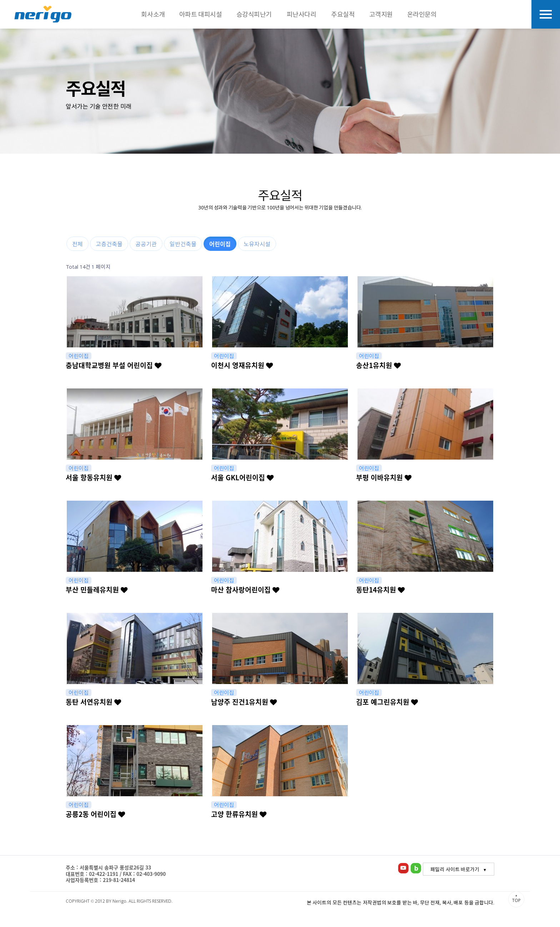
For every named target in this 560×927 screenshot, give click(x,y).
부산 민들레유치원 (97, 590)
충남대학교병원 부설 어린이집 (114, 365)
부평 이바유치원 (384, 477)
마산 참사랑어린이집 (245, 590)
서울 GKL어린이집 (242, 477)
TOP (516, 898)
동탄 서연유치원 (93, 702)
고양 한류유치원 (239, 814)
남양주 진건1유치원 (244, 702)
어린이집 (220, 244)
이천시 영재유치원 (242, 365)
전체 (77, 244)
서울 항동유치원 (93, 477)
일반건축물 (183, 244)
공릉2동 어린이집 (95, 814)
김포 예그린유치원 (387, 702)
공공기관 (146, 244)
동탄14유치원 (380, 590)
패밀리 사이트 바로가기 (455, 869)
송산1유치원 (378, 365)
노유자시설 (257, 244)
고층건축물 (109, 244)
